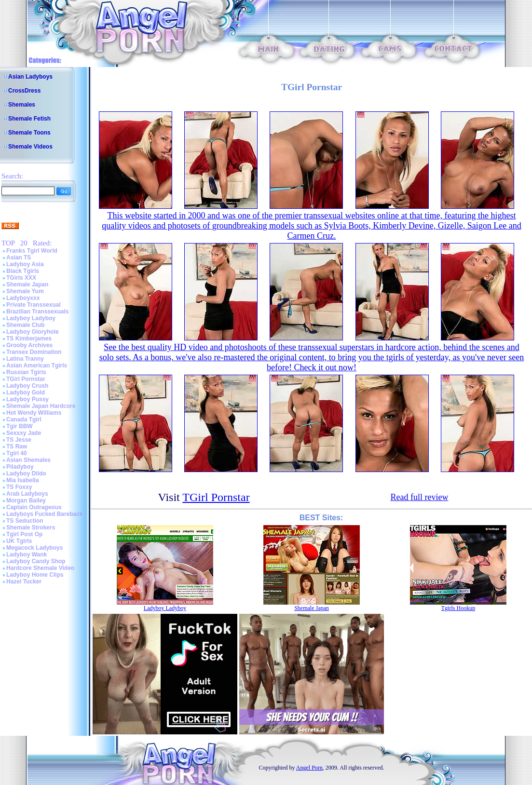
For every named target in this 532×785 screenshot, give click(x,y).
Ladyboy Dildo (26, 474)
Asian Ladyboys (30, 77)
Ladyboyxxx (23, 298)
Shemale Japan (27, 284)
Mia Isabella (22, 480)
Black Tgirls (23, 271)
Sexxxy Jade (24, 433)
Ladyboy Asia (25, 264)
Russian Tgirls (26, 372)
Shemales (22, 105)
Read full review (419, 497)
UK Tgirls (19, 541)
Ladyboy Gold (26, 392)
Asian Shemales (28, 460)
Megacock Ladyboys (34, 548)
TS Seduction (25, 521)
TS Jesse (19, 440)
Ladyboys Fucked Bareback (45, 514)
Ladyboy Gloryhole (33, 332)
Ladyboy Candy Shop (36, 561)
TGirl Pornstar (26, 379)
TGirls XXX (21, 278)
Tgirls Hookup (458, 608)
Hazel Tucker (24, 582)
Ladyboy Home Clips (35, 575)
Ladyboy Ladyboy (31, 318)
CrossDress (24, 91)
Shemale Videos (30, 147)
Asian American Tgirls (37, 365)
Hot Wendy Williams (34, 413)
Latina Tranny (25, 359)
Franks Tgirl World (32, 251)
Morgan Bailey (26, 501)
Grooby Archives (29, 345)
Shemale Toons (29, 133)
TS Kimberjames (29, 338)
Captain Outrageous (34, 507)
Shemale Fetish (29, 119)
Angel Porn (309, 768)
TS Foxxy (19, 487)
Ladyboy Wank (27, 555)
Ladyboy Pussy (27, 399)
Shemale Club (25, 325)
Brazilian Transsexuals (37, 311)
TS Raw (17, 447)
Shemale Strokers (31, 528)
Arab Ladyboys (27, 494)
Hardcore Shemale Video (40, 568)
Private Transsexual (34, 305)
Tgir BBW (20, 426)
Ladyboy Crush (27, 386)
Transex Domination (34, 352)
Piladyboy (20, 467)
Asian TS (19, 257)
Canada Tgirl (24, 420)
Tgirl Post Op (24, 534)
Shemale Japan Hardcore (41, 406)
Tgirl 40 (17, 453)
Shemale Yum (25, 291)
